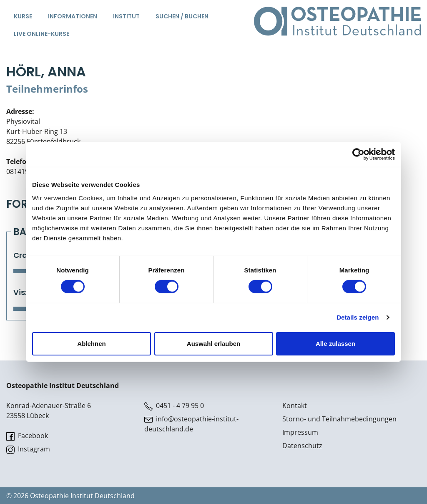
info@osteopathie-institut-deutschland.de (191, 424)
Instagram (28, 449)
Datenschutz (302, 446)
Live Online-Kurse (41, 34)
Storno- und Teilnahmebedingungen (339, 419)
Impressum (300, 432)
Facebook (27, 436)
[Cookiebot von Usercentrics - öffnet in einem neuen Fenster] (358, 154)
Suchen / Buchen (182, 16)
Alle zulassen (335, 344)
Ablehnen (91, 344)
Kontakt (295, 406)
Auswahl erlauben (213, 344)
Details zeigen (358, 317)
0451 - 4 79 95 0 (174, 406)
